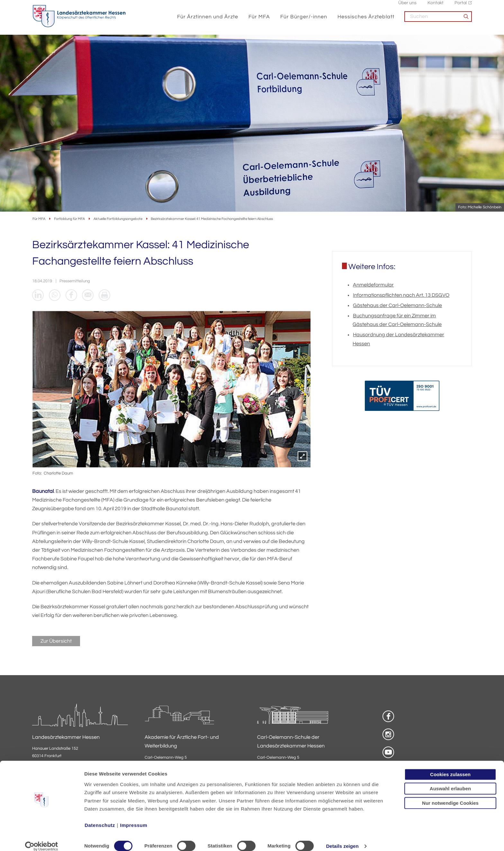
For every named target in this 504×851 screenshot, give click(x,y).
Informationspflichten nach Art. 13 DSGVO (401, 296)
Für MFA (259, 20)
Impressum (134, 817)
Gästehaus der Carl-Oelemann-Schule (397, 306)
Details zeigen (342, 838)
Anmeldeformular (373, 285)
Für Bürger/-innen (304, 20)
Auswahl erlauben (450, 781)
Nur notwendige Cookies (450, 795)
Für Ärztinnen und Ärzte (208, 20)
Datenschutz (100, 817)
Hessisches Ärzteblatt (366, 20)
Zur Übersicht (56, 642)
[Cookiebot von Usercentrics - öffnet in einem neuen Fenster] (42, 838)
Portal (461, 7)
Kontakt (436, 7)
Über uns (407, 7)
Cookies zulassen (450, 766)
